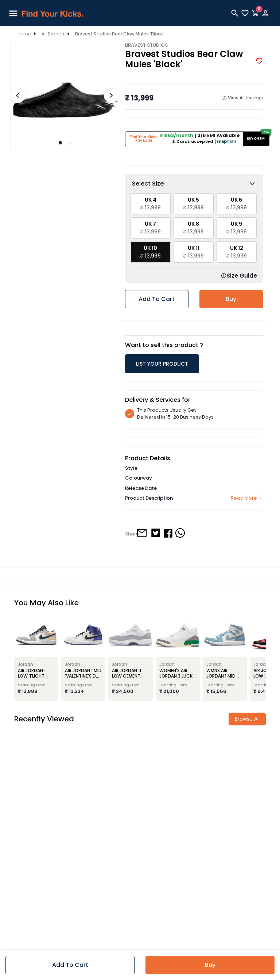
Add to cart (157, 299)
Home (24, 34)
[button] (60, 142)
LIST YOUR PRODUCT (162, 364)
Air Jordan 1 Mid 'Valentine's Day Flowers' (83, 676)
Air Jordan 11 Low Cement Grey (127, 676)
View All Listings (243, 98)
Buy (231, 299)
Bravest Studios (146, 45)
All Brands (53, 34)
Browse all (247, 719)
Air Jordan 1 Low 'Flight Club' (32, 676)
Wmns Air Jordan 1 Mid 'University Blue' (225, 676)
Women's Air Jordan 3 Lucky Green (177, 676)
